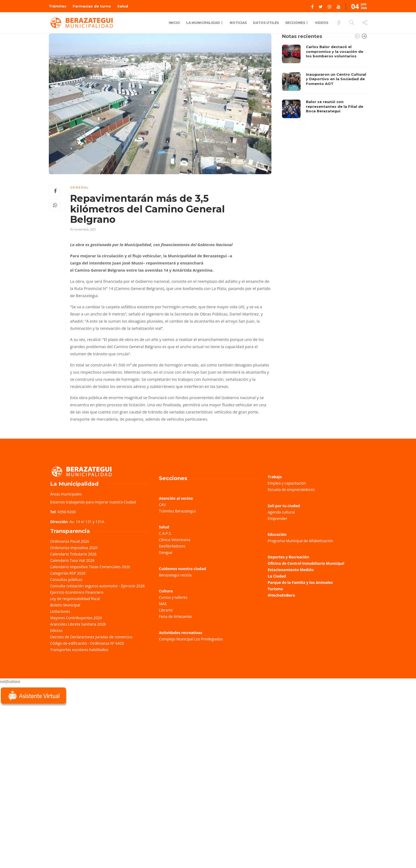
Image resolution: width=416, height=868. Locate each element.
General (79, 187)
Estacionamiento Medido (291, 570)
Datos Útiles (266, 23)
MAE (163, 604)
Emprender (278, 518)
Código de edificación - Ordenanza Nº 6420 (87, 643)
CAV (162, 505)
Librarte (166, 610)
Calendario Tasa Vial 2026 (72, 560)
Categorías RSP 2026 (68, 573)
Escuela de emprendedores (291, 489)
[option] (325, 81)
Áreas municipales (66, 494)
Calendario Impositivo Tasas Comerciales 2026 (90, 567)
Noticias (238, 23)
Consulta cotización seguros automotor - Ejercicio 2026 (97, 586)
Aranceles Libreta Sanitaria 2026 (78, 624)
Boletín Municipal (65, 605)
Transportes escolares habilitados (79, 650)
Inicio (174, 23)
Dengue (166, 552)
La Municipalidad (203, 23)
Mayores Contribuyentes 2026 (76, 618)
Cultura (166, 591)
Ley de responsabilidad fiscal (75, 599)
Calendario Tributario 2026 (73, 554)
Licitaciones (60, 611)
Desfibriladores (172, 546)
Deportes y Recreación (288, 557)
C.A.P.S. (165, 533)
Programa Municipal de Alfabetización (300, 541)
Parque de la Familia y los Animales (300, 582)
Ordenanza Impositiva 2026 (74, 548)
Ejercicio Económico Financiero (77, 592)
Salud (123, 6)
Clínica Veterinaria (175, 540)
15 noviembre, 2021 (83, 229)
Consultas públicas (66, 580)
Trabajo (275, 477)
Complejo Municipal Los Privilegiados (191, 639)
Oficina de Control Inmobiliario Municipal (306, 563)
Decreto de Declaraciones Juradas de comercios (91, 637)
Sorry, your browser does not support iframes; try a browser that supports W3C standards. (40, 745)
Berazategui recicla (175, 575)
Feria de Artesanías (175, 616)
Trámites (58, 6)
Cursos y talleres (173, 597)
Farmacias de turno (92, 6)
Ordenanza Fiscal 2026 (70, 541)
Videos (322, 23)
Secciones (295, 23)
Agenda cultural (281, 512)
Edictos (56, 630)
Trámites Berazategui (177, 511)
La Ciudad (277, 576)
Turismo (275, 589)
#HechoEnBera (281, 595)
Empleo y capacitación (287, 483)
